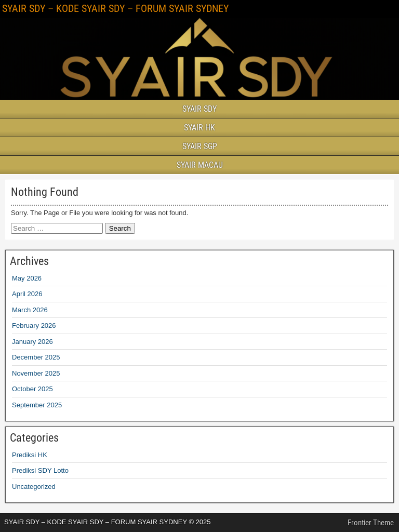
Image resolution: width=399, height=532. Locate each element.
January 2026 (32, 342)
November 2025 (36, 373)
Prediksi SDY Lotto (40, 470)
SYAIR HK (199, 128)
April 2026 (27, 294)
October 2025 (32, 389)
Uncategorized (34, 487)
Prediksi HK (30, 455)
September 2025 (37, 405)
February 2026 (34, 325)
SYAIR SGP (200, 146)
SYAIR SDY (199, 109)
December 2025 (36, 357)
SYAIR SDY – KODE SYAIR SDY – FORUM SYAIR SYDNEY (115, 8)
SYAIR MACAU (200, 165)
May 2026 (27, 278)
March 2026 (30, 310)
